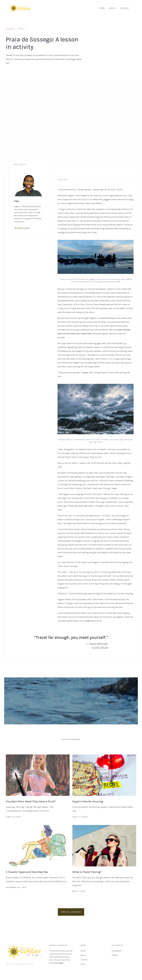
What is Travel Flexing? (87, 872)
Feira (83, 965)
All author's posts (22, 228)
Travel (21, 29)
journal (10, 29)
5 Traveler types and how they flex (27, 872)
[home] (20, 8)
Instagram (117, 952)
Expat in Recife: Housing (88, 801)
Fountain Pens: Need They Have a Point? (31, 801)
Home (83, 952)
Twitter (115, 957)
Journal (84, 961)
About (83, 957)
